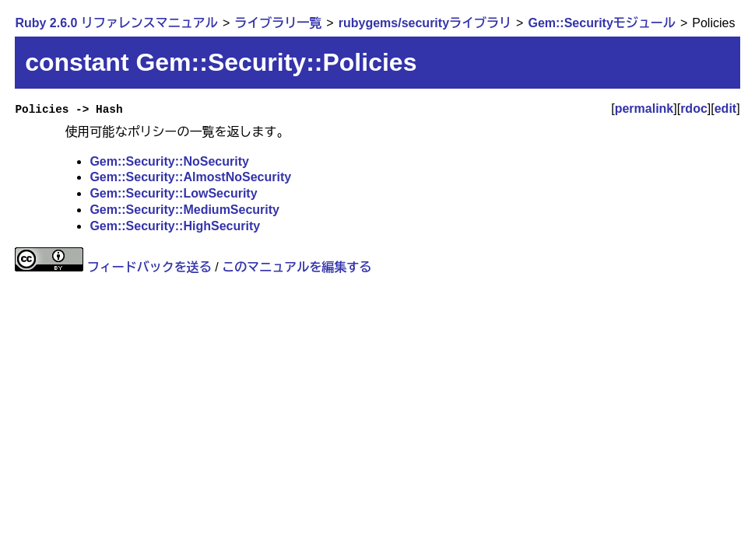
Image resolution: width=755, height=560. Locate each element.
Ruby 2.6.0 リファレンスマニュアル (116, 23)
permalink (644, 108)
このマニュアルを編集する (297, 267)
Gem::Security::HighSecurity (175, 226)
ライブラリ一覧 (278, 23)
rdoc (694, 108)
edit (725, 108)
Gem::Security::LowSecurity (173, 193)
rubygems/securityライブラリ (425, 23)
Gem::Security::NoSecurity (169, 161)
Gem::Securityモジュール (601, 23)
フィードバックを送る (149, 267)
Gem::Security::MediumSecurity (184, 210)
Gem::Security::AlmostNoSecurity (190, 177)
